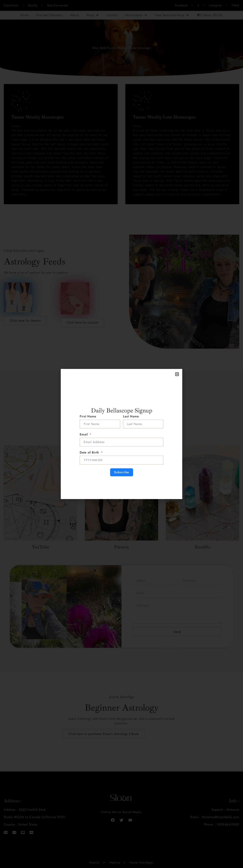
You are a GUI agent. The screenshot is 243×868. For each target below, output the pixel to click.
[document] (121, 434)
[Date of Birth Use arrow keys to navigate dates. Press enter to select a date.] (121, 460)
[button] (177, 374)
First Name (88, 416)
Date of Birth (89, 452)
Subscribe (122, 472)
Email (84, 434)
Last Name (131, 416)
